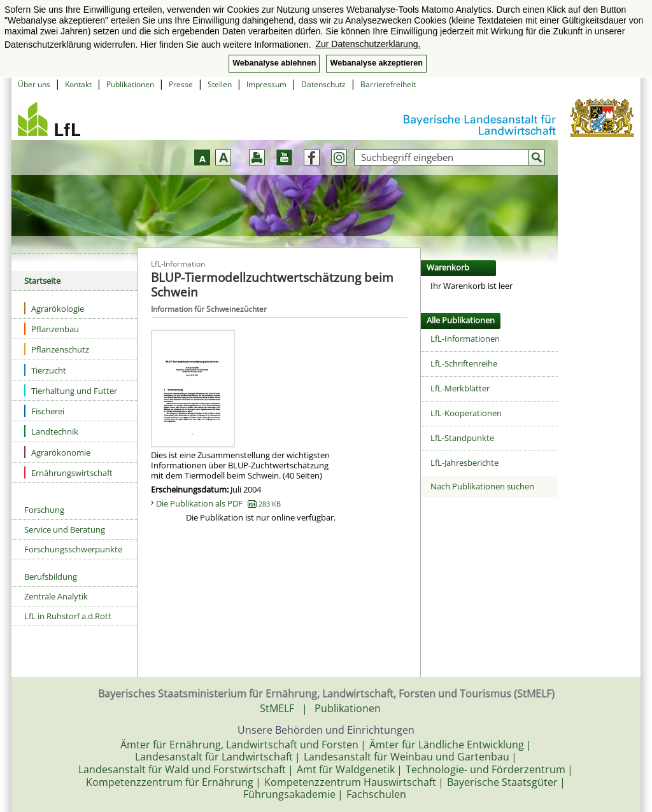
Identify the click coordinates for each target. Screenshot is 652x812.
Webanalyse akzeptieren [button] (376, 63)
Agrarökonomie (57, 452)
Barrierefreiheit (388, 84)
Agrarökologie (54, 308)
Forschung (44, 510)
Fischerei (44, 411)
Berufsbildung (51, 577)
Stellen (220, 84)
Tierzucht (45, 370)
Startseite (42, 281)
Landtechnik (51, 431)
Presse (181, 84)
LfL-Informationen (465, 339)
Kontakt (78, 84)
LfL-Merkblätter (460, 388)
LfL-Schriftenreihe (464, 363)
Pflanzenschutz (57, 349)
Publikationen (130, 84)
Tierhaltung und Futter (71, 390)
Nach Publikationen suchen (482, 486)
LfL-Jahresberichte (464, 463)
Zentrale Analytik (56, 596)
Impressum (266, 84)
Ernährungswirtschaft (68, 472)
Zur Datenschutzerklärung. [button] (368, 44)
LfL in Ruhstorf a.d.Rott (68, 616)
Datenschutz (323, 84)
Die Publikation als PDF (218, 503)
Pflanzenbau (52, 329)
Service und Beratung (65, 529)
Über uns (34, 84)
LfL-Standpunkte (462, 438)
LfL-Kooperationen (466, 413)
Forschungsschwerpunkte (73, 549)
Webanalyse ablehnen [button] (274, 63)
